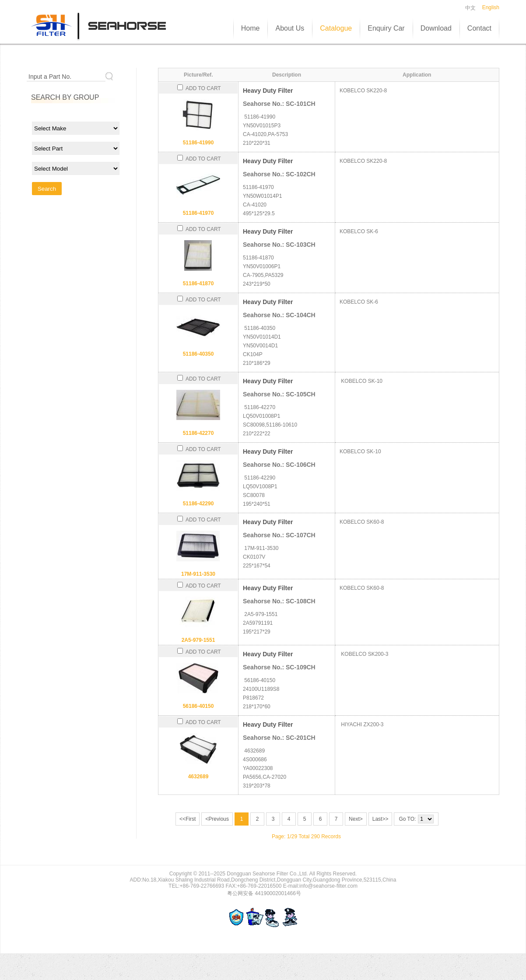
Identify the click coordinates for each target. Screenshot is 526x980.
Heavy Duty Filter (268, 91)
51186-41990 (198, 143)
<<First (188, 819)
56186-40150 (198, 706)
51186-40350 (198, 354)
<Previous (217, 819)
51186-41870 (198, 283)
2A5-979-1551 (198, 640)
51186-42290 (198, 504)
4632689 (198, 777)
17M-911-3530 (198, 574)
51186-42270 (198, 433)
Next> (356, 819)
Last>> (380, 819)
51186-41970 (198, 213)
